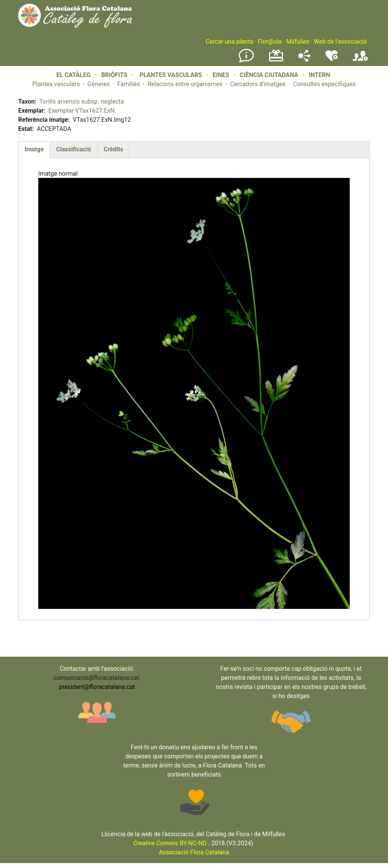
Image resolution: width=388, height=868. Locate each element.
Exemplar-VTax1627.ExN (82, 111)
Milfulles (298, 42)
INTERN (319, 75)
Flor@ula (270, 42)
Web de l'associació (340, 42)
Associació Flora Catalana (194, 852)
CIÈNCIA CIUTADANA (269, 75)
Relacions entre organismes (185, 84)
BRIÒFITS (115, 75)
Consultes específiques (324, 84)
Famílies (129, 84)
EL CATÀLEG (74, 75)
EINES (221, 75)
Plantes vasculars (56, 84)
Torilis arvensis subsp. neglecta (82, 101)
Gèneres (99, 84)
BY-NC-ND (170, 843)
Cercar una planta (229, 42)
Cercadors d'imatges (258, 84)
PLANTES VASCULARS (171, 75)
